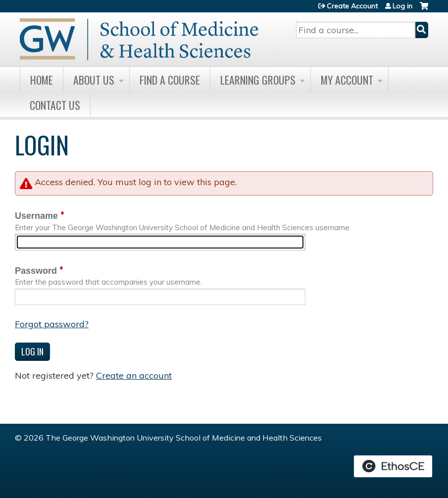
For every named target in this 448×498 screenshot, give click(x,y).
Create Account (352, 6)
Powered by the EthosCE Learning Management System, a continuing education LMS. (393, 466)
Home (42, 80)
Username (36, 216)
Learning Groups (258, 80)
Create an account (134, 375)
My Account (347, 80)
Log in (402, 6)
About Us (94, 80)
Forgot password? (52, 324)
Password (36, 271)
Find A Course (170, 80)
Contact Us (55, 105)
